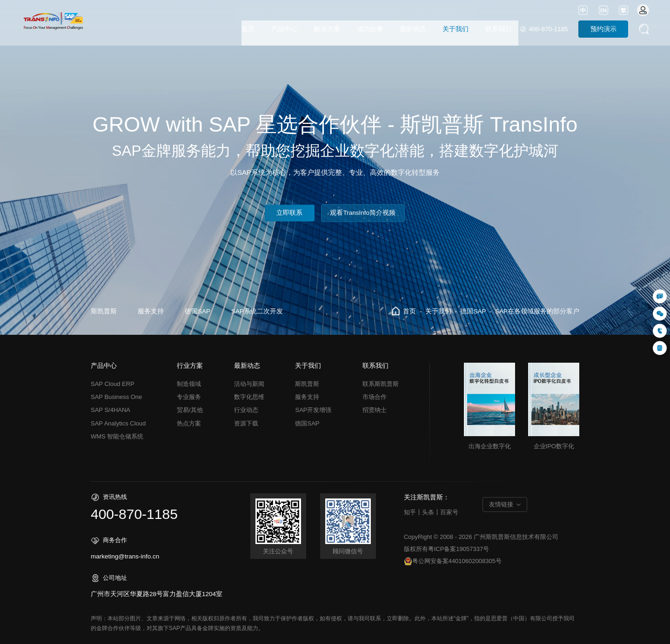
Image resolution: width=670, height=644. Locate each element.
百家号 (449, 512)
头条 (428, 512)
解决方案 (327, 29)
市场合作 (375, 397)
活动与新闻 (249, 384)
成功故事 (370, 29)
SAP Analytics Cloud (118, 423)
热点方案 (189, 423)
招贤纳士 (375, 410)
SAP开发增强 (313, 410)
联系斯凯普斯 (381, 384)
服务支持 (151, 311)
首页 (248, 29)
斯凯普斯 (104, 311)
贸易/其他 (190, 410)
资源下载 (246, 423)
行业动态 (246, 410)
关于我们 (456, 29)
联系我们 (498, 29)
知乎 (410, 512)
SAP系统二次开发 (257, 311)
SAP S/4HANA (111, 410)
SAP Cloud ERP (113, 384)
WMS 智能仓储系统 (117, 436)
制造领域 (189, 384)
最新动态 (413, 29)
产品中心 (284, 29)
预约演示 (603, 29)
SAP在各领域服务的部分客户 (537, 311)
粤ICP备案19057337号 (459, 549)
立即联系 (289, 213)
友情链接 (501, 504)
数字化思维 (249, 397)
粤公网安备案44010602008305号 (453, 561)
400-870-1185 (548, 29)
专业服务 (189, 397)
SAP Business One (116, 397)
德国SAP (198, 311)
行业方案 (190, 366)
